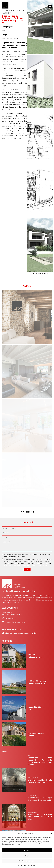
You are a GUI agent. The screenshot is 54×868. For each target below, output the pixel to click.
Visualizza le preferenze (27, 861)
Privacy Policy (31, 865)
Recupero (6, 13)
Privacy (11, 557)
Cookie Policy (22, 865)
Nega (27, 856)
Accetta (27, 850)
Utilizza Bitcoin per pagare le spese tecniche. (19, 633)
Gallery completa (40, 274)
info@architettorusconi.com (13, 622)
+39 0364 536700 (9, 618)
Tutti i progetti (27, 512)
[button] (51, 834)
